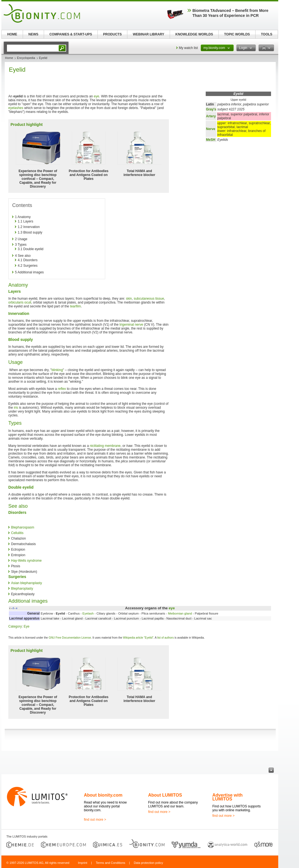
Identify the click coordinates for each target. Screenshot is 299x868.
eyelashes (16, 108)
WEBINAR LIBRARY (149, 34)
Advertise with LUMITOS (227, 797)
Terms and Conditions (110, 863)
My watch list (188, 48)
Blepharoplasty (22, 589)
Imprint (83, 863)
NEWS (33, 34)
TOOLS (266, 34)
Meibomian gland (180, 613)
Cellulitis (17, 533)
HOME (12, 34)
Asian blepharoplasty (26, 583)
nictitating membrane (105, 446)
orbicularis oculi (20, 302)
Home (9, 58)
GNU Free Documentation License (70, 638)
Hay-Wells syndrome (26, 561)
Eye (26, 626)
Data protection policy (148, 863)
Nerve (211, 129)
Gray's (211, 109)
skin (129, 299)
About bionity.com (103, 795)
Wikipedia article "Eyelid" (138, 638)
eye (96, 96)
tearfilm (75, 306)
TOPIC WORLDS (237, 34)
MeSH (211, 140)
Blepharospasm (23, 527)
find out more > (95, 820)
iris (16, 408)
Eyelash (88, 613)
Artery (211, 116)
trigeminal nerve (131, 325)
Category (15, 626)
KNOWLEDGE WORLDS (194, 34)
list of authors (165, 638)
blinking (57, 370)
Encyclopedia (26, 58)
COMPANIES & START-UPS (71, 34)
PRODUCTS (112, 34)
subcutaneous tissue (149, 299)
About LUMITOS (165, 795)
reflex (62, 389)
